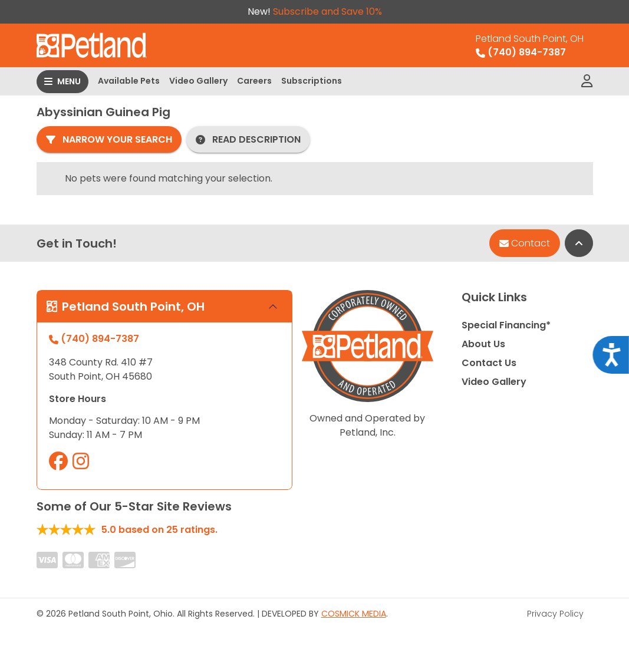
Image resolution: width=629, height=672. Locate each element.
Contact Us (489, 363)
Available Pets (129, 81)
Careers (254, 81)
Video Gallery (198, 81)
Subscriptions (312, 81)
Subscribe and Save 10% (327, 11)
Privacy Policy (555, 614)
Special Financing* (506, 325)
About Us (483, 344)
